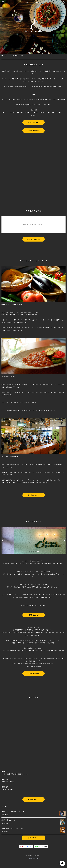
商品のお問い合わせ (33, 239)
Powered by (33, 859)
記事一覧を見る (34, 838)
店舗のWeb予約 (33, 131)
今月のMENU (33, 123)
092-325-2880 (8, 790)
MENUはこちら (33, 615)
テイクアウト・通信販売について (13, 55)
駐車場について (34, 495)
